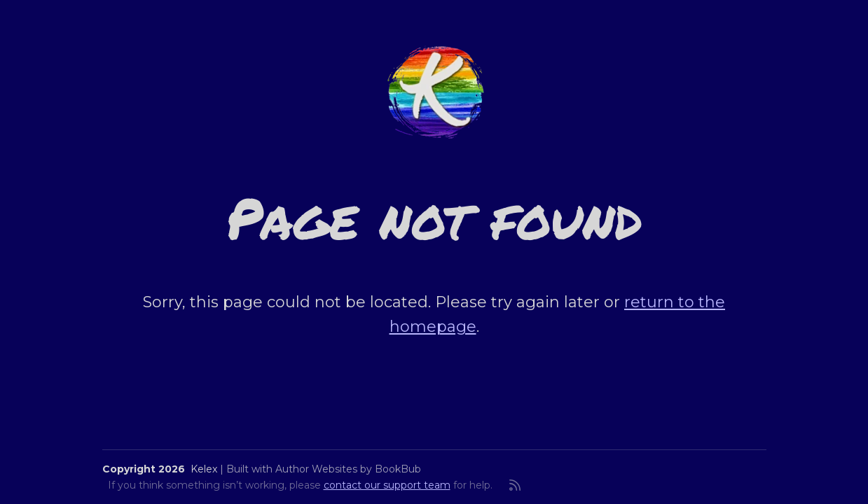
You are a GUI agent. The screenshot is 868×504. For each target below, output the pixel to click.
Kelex (204, 469)
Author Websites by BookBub (348, 469)
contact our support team (387, 485)
